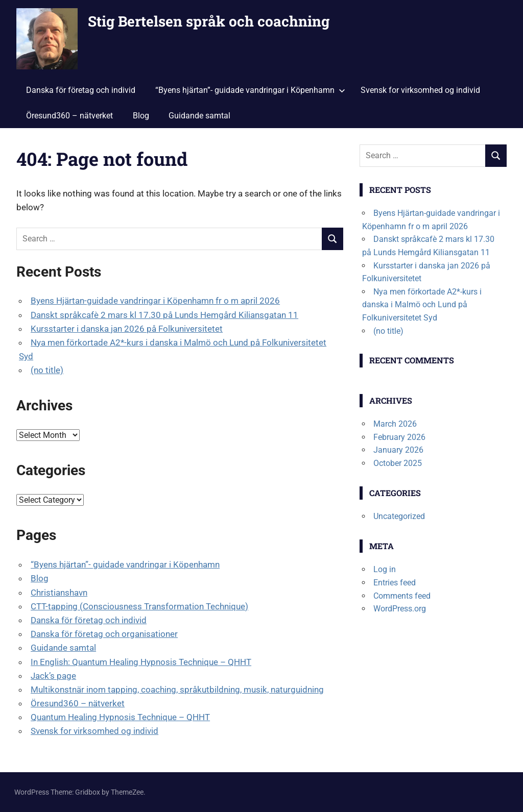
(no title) (47, 370)
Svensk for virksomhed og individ (420, 90)
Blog (141, 116)
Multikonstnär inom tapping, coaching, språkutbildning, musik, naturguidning (177, 690)
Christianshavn (59, 593)
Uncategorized (399, 516)
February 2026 (399, 437)
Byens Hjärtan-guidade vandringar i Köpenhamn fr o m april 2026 (155, 301)
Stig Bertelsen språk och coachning (209, 21)
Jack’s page (53, 676)
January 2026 (398, 450)
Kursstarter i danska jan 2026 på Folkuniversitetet (127, 329)
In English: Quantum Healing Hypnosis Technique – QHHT (141, 662)
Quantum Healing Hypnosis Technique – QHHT (120, 717)
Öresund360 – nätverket (69, 116)
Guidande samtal (199, 116)
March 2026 (395, 424)
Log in (385, 569)
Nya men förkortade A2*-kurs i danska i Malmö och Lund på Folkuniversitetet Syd (422, 305)
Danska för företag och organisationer (104, 634)
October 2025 (398, 463)
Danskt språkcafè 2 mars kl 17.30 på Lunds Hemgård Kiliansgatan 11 (164, 315)
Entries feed (395, 583)
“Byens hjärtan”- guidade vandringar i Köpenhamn (250, 90)
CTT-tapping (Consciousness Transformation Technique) (139, 606)
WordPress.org (400, 609)
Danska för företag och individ (81, 90)
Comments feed (402, 596)
